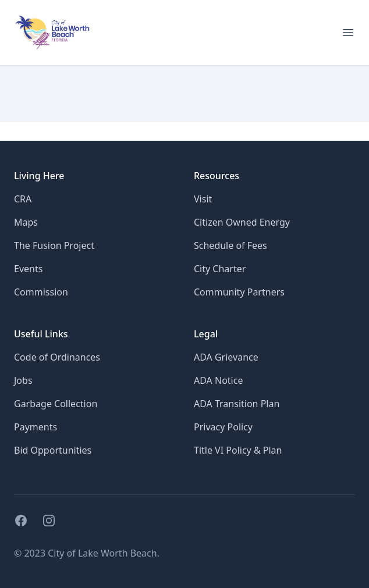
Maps (26, 222)
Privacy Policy (223, 427)
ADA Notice (218, 380)
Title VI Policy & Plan (238, 450)
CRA (23, 199)
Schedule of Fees (230, 245)
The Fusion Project (54, 245)
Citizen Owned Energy (242, 222)
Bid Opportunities (53, 450)
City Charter (220, 269)
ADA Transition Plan (237, 404)
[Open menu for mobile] (348, 33)
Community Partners (239, 292)
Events (28, 269)
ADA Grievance (226, 357)
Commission (41, 292)
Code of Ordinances (57, 357)
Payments (36, 427)
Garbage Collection (56, 404)
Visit (203, 199)
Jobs (23, 380)
